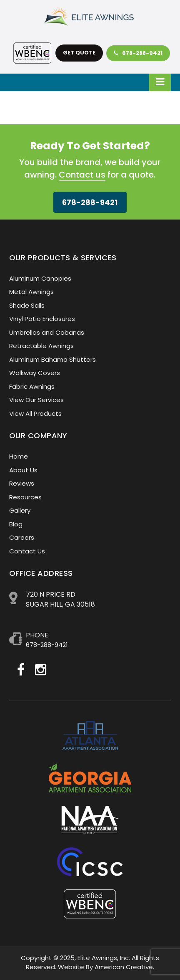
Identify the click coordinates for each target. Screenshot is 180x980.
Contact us (82, 175)
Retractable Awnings (41, 346)
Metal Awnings (31, 292)
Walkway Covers (35, 373)
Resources (25, 497)
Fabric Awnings (32, 386)
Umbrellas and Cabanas (47, 332)
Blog (16, 524)
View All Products (35, 413)
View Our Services (36, 400)
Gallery (20, 510)
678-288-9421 (138, 53)
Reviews (22, 483)
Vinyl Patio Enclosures (42, 319)
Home (19, 456)
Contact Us (27, 551)
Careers (22, 537)
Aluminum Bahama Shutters (52, 359)
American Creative (124, 967)
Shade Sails (27, 305)
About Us (23, 470)
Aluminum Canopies (40, 278)
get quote (79, 53)
